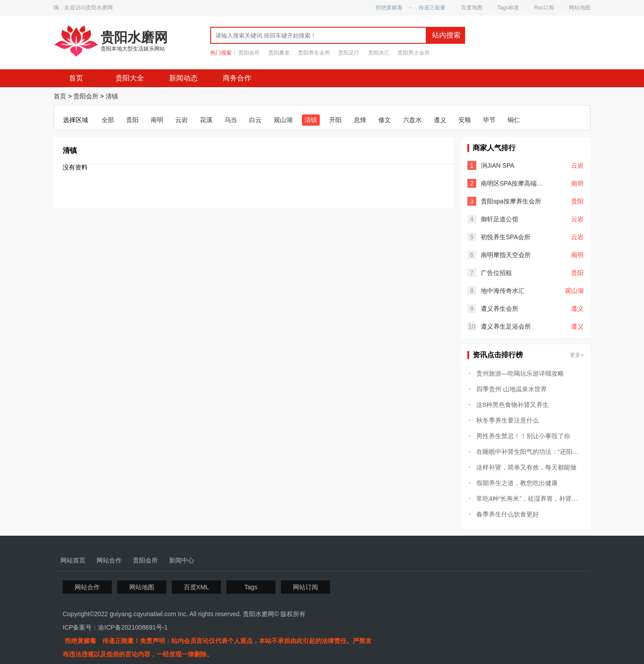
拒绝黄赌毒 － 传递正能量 (411, 8)
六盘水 (412, 120)
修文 (385, 120)
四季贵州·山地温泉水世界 (512, 389)
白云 (255, 120)
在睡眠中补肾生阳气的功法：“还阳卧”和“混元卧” (530, 452)
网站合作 (109, 560)
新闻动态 (183, 78)
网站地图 (580, 8)
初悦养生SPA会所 (506, 237)
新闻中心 (182, 560)
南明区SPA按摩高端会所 (514, 183)
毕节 (489, 120)
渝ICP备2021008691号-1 (133, 627)
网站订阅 (305, 587)
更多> (577, 355)
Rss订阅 (544, 8)
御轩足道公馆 (500, 219)
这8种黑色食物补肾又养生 (513, 405)
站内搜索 (446, 35)
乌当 (231, 120)
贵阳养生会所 (314, 53)
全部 (108, 120)
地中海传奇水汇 (503, 291)
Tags (251, 587)
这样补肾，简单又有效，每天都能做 (526, 467)
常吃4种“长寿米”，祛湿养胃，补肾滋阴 (530, 499)
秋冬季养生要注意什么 (508, 420)
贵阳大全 (130, 78)
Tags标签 (508, 8)
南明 (157, 120)
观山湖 (283, 120)
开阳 (335, 120)
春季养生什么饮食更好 (508, 514)
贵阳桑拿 (279, 53)
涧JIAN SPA (498, 165)
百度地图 (472, 8)
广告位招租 (496, 273)
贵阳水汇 (379, 53)
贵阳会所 (249, 53)
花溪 (206, 120)
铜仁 (514, 120)
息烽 (360, 120)
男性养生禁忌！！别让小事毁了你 (523, 436)
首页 (76, 78)
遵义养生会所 (500, 309)
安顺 (465, 120)
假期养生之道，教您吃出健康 (517, 483)
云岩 (182, 120)
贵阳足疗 (349, 53)
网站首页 (73, 560)
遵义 (440, 120)
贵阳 (132, 120)
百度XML (197, 587)
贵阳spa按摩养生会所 (511, 201)
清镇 (112, 96)
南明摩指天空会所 (506, 255)
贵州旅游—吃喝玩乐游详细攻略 (520, 373)
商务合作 (237, 78)
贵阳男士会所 (414, 53)
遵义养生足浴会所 (506, 326)
